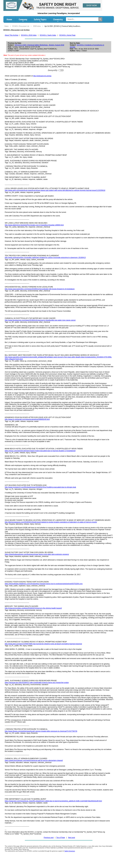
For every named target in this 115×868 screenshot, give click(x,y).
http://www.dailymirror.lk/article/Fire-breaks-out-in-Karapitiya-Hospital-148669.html (34, 225)
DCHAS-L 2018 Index (29, 35)
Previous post (49, 838)
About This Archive (12, 35)
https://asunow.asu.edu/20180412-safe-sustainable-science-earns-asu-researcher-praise (37, 683)
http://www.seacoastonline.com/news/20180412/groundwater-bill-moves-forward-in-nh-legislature (40, 289)
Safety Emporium (70, 851)
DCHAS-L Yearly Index (48, 35)
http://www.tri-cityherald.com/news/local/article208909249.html (27, 419)
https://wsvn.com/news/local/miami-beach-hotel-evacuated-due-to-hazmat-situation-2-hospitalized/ (40, 451)
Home (9, 19)
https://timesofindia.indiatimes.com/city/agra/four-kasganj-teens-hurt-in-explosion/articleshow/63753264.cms (44, 584)
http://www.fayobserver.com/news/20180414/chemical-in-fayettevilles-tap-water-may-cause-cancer (40, 320)
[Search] (100, 19)
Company (23, 20)
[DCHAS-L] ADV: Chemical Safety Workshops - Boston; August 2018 (39, 45)
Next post (71, 838)
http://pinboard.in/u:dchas (42, 76)
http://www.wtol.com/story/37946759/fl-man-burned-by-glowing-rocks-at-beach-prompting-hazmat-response (43, 644)
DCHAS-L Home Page (67, 35)
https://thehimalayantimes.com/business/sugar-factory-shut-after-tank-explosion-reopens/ (37, 554)
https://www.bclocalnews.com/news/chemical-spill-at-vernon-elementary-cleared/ (34, 760)
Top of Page (61, 838)
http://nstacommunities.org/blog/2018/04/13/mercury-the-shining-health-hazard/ (33, 608)
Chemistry (58, 20)
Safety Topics (40, 20)
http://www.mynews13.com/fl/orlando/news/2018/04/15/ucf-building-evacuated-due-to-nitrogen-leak (40, 487)
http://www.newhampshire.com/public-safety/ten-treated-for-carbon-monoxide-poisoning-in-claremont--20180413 (45, 258)
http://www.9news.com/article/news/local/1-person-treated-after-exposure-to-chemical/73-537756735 (41, 731)
